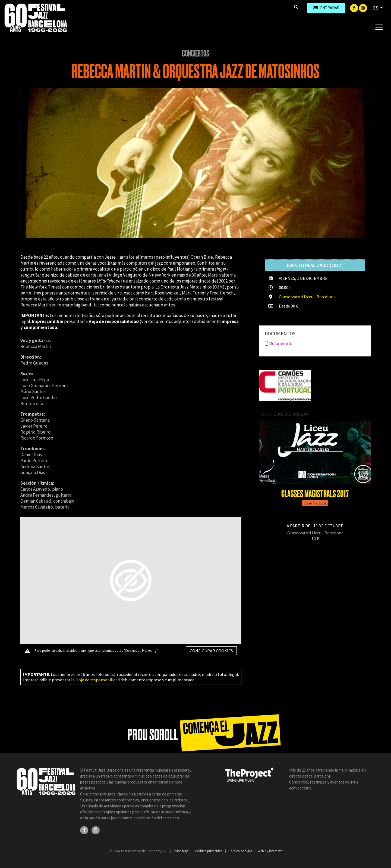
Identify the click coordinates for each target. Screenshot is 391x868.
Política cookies (241, 851)
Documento (279, 343)
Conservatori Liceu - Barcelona (307, 297)
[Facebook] (354, 8)
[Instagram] (363, 8)
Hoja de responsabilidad (98, 680)
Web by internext (270, 851)
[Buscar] (273, 8)
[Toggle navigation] (379, 27)
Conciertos (196, 54)
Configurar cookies (211, 651)
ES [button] (376, 8)
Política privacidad (209, 851)
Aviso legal (182, 851)
